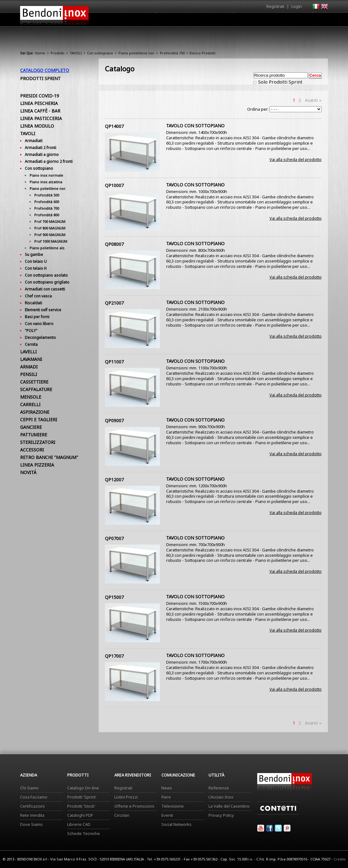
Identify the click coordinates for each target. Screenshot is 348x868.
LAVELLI (28, 352)
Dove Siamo (31, 824)
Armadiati (34, 141)
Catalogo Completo (45, 70)
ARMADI (29, 367)
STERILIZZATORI (38, 442)
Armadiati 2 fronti (41, 148)
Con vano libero (39, 324)
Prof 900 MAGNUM (50, 235)
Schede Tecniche (84, 833)
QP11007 (114, 362)
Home (139, 19)
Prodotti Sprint (40, 78)
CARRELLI (30, 404)
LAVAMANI (31, 359)
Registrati (275, 6)
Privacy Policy (221, 815)
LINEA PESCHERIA (39, 103)
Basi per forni (37, 317)
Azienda (163, 21)
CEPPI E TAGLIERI (39, 420)
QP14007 (114, 126)
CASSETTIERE (34, 382)
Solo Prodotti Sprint (280, 82)
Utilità (295, 21)
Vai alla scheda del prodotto (296, 159)
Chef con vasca (38, 296)
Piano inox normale (46, 175)
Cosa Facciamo (34, 797)
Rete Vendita (32, 815)
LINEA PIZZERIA (37, 465)
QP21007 (114, 303)
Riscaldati (33, 303)
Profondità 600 (47, 202)
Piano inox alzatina (46, 182)
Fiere (166, 797)
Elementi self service (43, 310)
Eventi (167, 815)
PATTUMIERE (34, 435)
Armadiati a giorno (42, 155)
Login (297, 6)
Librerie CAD (79, 824)
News (167, 788)
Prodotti (189, 21)
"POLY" (31, 331)
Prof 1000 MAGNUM (51, 241)
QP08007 (114, 244)
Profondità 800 (47, 215)
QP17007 (114, 656)
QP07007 (114, 538)
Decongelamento (40, 337)
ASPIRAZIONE (35, 412)
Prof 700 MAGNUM (50, 221)
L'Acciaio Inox (221, 797)
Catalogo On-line (83, 788)
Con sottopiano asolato (46, 275)
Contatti (319, 19)
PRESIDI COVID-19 (40, 96)
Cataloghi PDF (80, 815)
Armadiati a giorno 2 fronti (49, 161)
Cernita (31, 344)
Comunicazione (264, 21)
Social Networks (177, 824)
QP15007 (114, 597)
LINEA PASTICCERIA (41, 118)
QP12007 (114, 480)
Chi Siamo (29, 788)
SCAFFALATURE (36, 389)
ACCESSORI (32, 450)
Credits (340, 859)
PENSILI (29, 374)
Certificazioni (32, 806)
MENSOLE (31, 397)
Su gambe (34, 254)
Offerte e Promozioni (134, 806)
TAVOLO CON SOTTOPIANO (195, 126)
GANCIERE (31, 427)
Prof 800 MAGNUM (50, 228)
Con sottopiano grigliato (47, 282)
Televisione (173, 806)
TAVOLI (76, 53)
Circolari (122, 815)
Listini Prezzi (126, 797)
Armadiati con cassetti (45, 289)
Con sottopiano (100, 53)
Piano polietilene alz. (47, 248)
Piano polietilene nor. (136, 53)
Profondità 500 (47, 195)
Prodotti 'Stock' (81, 806)
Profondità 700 (172, 53)
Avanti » (313, 100)
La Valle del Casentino (229, 806)
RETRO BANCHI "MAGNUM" (49, 457)
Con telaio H (36, 268)
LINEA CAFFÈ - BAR (40, 111)
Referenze (219, 788)
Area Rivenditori (223, 21)
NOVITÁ (28, 472)
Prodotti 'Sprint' (82, 797)
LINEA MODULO (37, 126)
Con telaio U (36, 261)
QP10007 (114, 185)
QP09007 (114, 420)
